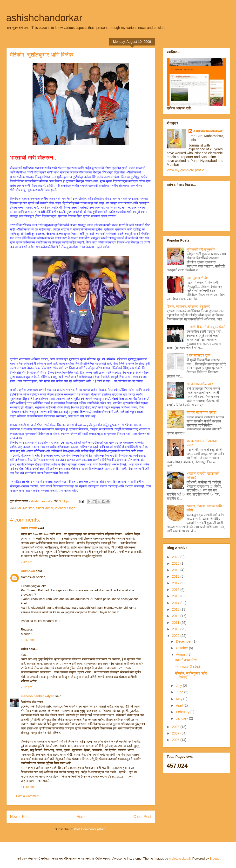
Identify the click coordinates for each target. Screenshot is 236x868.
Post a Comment (28, 796)
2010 (176, 629)
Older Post (142, 817)
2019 (176, 570)
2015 (176, 596)
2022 (176, 557)
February (183, 712)
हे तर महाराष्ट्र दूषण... (200, 355)
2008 (176, 727)
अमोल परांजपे (29, 528)
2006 (176, 740)
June (180, 692)
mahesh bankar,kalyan (38, 696)
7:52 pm (27, 687)
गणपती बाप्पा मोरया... (188, 660)
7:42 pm (27, 562)
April (180, 705)
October (182, 648)
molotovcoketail (180, 858)
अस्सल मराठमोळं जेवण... (202, 384)
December (184, 641)
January (182, 718)
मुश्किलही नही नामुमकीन (201, 249)
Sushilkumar (45, 508)
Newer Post (20, 817)
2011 (176, 623)
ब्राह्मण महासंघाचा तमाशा (201, 412)
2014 (176, 603)
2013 (176, 609)
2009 (176, 636)
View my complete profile (185, 170)
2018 (176, 576)
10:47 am (27, 640)
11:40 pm (27, 787)
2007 (176, 733)
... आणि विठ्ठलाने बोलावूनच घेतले (206, 327)
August (182, 654)
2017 (176, 583)
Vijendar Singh (65, 508)
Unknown (28, 571)
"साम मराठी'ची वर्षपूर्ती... (189, 667)
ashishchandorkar (44, 18)
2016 (176, 590)
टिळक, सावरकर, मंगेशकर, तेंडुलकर (188, 306)
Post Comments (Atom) (90, 829)
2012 (176, 616)
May (180, 699)
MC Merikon (26, 508)
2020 (176, 563)
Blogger (215, 858)
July (179, 686)
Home (81, 817)
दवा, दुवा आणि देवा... (199, 278)
